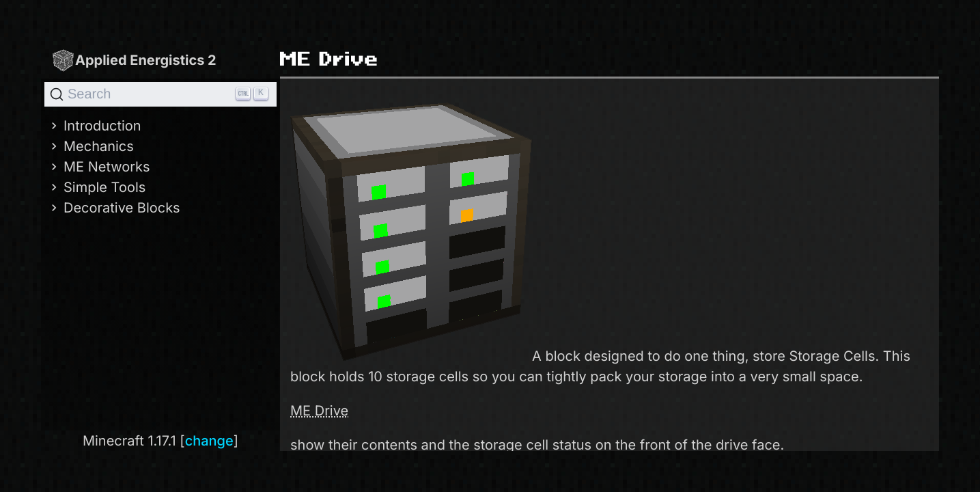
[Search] (160, 94)
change (209, 441)
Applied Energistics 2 (134, 60)
